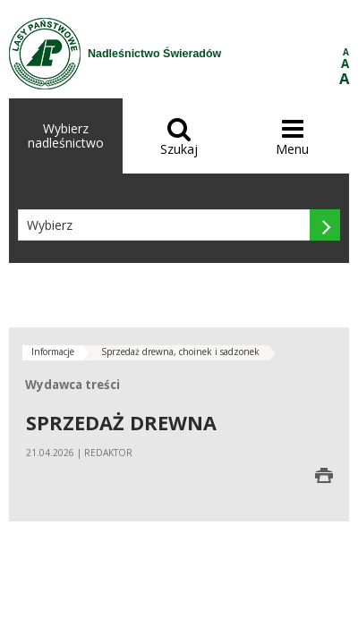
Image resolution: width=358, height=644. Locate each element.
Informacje (53, 352)
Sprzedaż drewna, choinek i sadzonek (180, 352)
